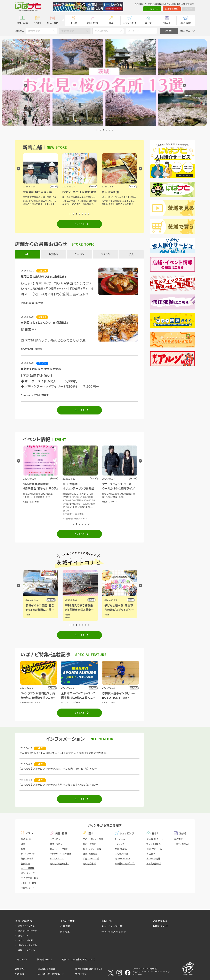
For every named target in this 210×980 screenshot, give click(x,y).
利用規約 (19, 974)
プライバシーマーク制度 (144, 969)
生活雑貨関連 (121, 854)
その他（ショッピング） (125, 863)
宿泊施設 (178, 839)
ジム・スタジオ (57, 858)
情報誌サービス (45, 959)
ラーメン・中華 (28, 854)
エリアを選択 (34, 31)
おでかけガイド (26, 940)
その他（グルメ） (28, 888)
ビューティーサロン (59, 849)
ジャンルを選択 (101, 31)
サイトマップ (81, 974)
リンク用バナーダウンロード (51, 974)
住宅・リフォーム (154, 849)
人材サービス (21, 959)
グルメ (74, 23)
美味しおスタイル (26, 950)
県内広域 (90, 600)
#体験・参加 (28, 502)
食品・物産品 (121, 849)
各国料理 (25, 863)
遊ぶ (111, 23)
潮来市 (130, 600)
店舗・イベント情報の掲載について (79, 959)
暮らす (148, 23)
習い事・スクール (154, 839)
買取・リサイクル (122, 858)
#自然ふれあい (119, 519)
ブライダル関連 (154, 844)
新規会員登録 (169, 9)
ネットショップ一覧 (112, 926)
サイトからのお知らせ (114, 932)
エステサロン (56, 844)
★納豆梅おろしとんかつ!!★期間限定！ (45, 323)
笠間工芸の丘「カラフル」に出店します (44, 276)
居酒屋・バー (27, 839)
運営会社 (19, 969)
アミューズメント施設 (93, 839)
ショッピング (130, 23)
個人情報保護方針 (46, 969)
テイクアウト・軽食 (30, 878)
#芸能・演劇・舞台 (70, 502)
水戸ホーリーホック (28, 931)
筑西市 (51, 600)
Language (187, 9)
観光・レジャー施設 (92, 849)
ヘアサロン (55, 839)
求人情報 (186, 23)
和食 (23, 849)
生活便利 (151, 854)
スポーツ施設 (90, 844)
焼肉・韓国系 (27, 858)
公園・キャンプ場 (91, 858)
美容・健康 (92, 23)
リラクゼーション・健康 (61, 854)
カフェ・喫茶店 (28, 868)
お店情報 (65, 926)
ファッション (120, 839)
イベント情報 (67, 921)
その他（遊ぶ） (90, 863)
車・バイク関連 (153, 858)
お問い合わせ (160, 926)
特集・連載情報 (24, 921)
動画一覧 (107, 921)
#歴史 (106, 615)
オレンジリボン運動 (28, 945)
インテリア (120, 844)
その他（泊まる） (181, 844)
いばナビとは (160, 921)
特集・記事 (23, 23)
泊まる (167, 23)
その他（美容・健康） (59, 863)
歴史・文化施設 (90, 854)
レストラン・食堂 (29, 883)
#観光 (27, 615)
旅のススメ (23, 936)
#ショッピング (39, 502)
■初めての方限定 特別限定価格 (41, 369)
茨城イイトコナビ (26, 926)
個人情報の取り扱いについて (89, 969)
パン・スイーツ (28, 873)
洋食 (23, 844)
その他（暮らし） (154, 863)
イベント (38, 23)
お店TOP (52, 23)
